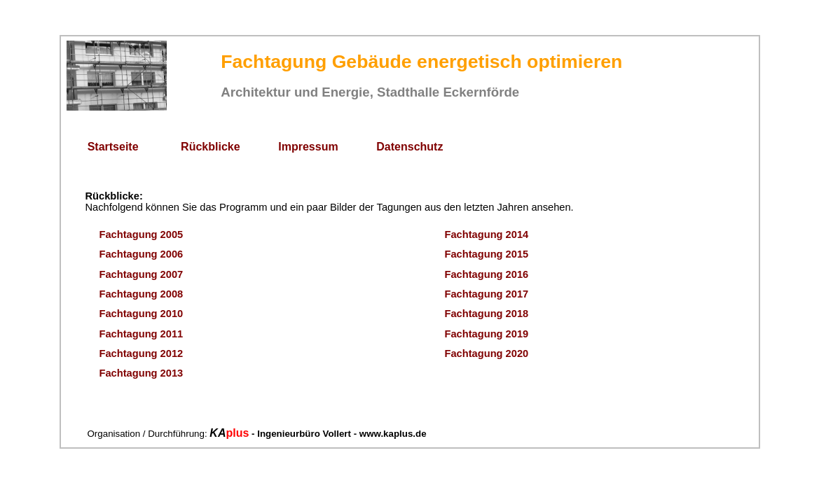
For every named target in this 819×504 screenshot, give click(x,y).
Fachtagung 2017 (487, 294)
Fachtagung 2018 (487, 314)
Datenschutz (409, 147)
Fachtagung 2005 (142, 234)
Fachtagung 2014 (487, 234)
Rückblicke (210, 147)
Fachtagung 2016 (487, 274)
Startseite (113, 147)
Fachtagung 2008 (142, 294)
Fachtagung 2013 (142, 373)
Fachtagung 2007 (142, 274)
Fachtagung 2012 (142, 353)
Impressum (308, 147)
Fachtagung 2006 (142, 254)
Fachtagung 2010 (142, 314)
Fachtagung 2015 (487, 254)
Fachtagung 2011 (142, 334)
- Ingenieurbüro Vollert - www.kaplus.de (337, 434)
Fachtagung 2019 (487, 334)
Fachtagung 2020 (487, 353)
